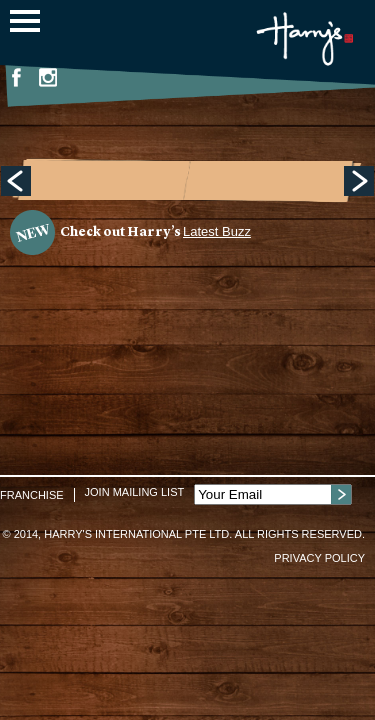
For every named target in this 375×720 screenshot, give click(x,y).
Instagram (48, 77)
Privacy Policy (319, 558)
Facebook (16, 77)
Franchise (32, 495)
